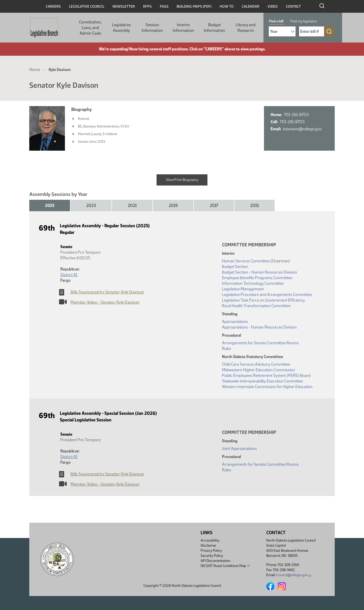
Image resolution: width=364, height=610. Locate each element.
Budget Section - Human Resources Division (260, 272)
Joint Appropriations (239, 449)
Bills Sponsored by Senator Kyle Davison (107, 292)
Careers (53, 6)
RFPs (147, 6)
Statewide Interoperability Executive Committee (262, 381)
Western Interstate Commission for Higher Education (267, 387)
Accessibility (210, 540)
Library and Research (246, 28)
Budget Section (235, 267)
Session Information (152, 28)
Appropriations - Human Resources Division (259, 327)
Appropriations (235, 322)
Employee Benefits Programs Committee (257, 278)
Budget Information (214, 28)
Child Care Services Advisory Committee (256, 364)
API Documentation (215, 561)
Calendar (251, 6)
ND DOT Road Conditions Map (226, 566)
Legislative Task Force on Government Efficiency (263, 300)
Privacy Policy (211, 551)
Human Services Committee (246, 261)
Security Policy (212, 556)
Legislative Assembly (121, 28)
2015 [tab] (255, 205)
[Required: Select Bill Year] (282, 31)
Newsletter (124, 6)
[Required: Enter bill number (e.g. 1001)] (312, 31)
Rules (227, 349)
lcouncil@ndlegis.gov (294, 575)
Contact (293, 6)
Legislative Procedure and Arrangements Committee (267, 295)
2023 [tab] (91, 205)
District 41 (69, 275)
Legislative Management (243, 289)
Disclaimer (208, 545)
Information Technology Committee (253, 283)
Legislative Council (87, 6)
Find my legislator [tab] (304, 21)
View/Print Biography (182, 180)
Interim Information (183, 28)
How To (227, 6)
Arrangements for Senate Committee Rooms (260, 343)
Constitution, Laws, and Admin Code (90, 28)
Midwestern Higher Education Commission (258, 370)
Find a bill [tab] (276, 21)
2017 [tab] (214, 205)
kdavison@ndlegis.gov (304, 129)
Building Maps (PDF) (194, 6)
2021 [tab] (132, 205)
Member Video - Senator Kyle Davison (105, 302)
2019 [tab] (173, 205)
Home (35, 70)
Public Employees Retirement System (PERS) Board (266, 375)
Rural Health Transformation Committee (256, 306)
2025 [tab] (50, 205)
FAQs (164, 6)
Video (273, 6)
